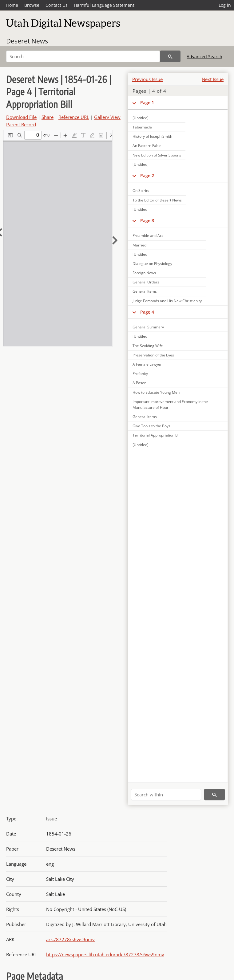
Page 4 (147, 312)
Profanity (140, 374)
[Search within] (166, 795)
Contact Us (57, 5)
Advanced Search (204, 57)
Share (48, 117)
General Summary (148, 327)
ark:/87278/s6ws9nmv (70, 939)
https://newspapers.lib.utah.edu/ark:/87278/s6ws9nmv (105, 954)
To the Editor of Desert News (157, 200)
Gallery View (107, 117)
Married (139, 245)
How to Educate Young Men (156, 392)
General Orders (146, 282)
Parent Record (21, 124)
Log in (225, 5)
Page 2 (147, 175)
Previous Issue (147, 79)
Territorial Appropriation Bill (157, 435)
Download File (21, 117)
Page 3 (147, 220)
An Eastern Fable (147, 146)
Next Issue (213, 79)
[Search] (83, 56)
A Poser (139, 383)
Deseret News (27, 41)
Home (12, 5)
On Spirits (141, 191)
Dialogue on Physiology (152, 264)
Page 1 (147, 102)
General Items (145, 291)
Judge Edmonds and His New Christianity (167, 301)
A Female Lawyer (147, 364)
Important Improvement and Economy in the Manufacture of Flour (170, 405)
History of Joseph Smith (152, 136)
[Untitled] (141, 164)
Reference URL (74, 117)
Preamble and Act (148, 236)
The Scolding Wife (148, 346)
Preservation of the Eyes (153, 355)
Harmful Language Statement (104, 5)
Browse (32, 5)
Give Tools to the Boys (151, 426)
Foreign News (144, 273)
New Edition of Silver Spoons (157, 155)
